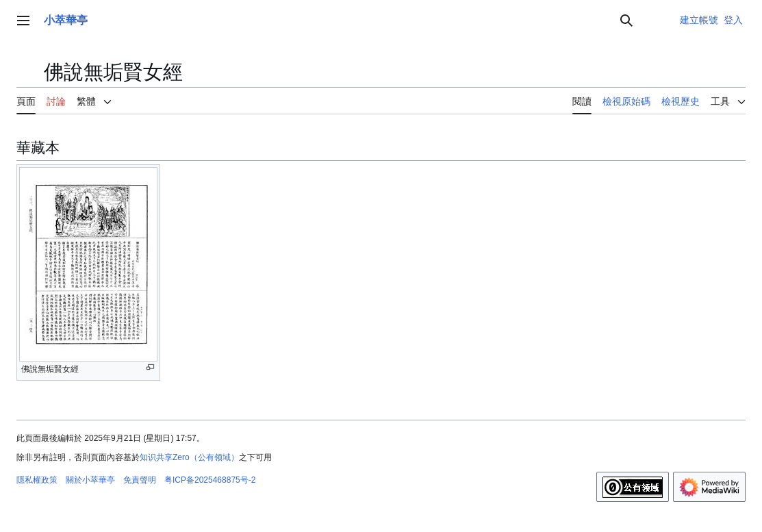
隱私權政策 (37, 480)
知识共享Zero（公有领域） (189, 457)
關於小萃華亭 (90, 480)
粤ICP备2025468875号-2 (210, 480)
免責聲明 (140, 480)
